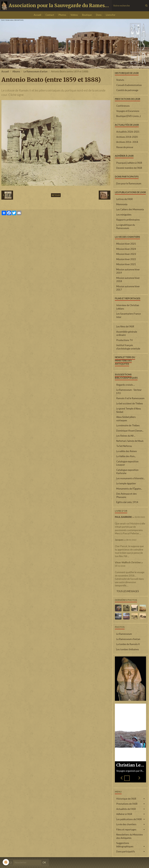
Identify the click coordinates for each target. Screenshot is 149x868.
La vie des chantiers (126, 824)
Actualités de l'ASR (126, 809)
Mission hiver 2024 (126, 249)
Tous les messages (128, 591)
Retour (56, 195)
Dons (99, 15)
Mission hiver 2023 (126, 254)
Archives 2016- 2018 (127, 142)
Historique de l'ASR (126, 799)
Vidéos (74, 15)
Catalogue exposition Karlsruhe (127, 472)
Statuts (120, 80)
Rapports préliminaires (128, 220)
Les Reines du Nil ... (126, 436)
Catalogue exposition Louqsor (127, 463)
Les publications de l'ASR (129, 819)
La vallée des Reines (127, 451)
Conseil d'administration (129, 85)
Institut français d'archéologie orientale (128, 347)
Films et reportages (126, 830)
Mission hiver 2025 (126, 244)
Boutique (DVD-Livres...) (128, 116)
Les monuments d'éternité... (130, 478)
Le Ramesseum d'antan (36, 72)
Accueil (37, 15)
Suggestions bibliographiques (125, 845)
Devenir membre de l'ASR (129, 168)
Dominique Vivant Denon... (130, 431)
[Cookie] (6, 862)
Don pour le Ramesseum (129, 184)
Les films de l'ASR (125, 327)
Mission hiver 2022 (126, 259)
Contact (50, 15)
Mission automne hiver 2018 (128, 280)
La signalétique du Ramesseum (126, 227)
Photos (62, 15)
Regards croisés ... (125, 385)
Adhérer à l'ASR (124, 814)
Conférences (123, 106)
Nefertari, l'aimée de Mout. (130, 441)
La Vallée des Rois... (126, 456)
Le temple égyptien (126, 483)
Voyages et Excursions (128, 111)
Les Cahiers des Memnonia (130, 209)
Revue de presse (125, 147)
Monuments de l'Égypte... (129, 489)
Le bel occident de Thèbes (130, 404)
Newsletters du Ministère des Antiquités (129, 836)
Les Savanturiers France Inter (128, 315)
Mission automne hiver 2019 (128, 271)
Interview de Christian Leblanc (128, 307)
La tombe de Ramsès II (128, 644)
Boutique (87, 15)
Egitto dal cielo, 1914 (127, 502)
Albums (16, 72)
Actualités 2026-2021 (128, 132)
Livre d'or (111, 15)
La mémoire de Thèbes (128, 425)
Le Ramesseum (124, 634)
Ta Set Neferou (124, 446)
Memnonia (122, 204)
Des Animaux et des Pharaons (126, 495)
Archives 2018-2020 (127, 137)
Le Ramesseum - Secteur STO (129, 392)
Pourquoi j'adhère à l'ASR (129, 163)
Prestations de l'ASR (127, 804)
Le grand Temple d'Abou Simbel (129, 410)
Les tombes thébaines (128, 649)
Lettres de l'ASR (124, 199)
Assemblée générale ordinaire (127, 333)
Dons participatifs (126, 852)
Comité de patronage (127, 90)
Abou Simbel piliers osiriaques (126, 419)
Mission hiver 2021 (126, 264)
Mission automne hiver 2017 (128, 288)
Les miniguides (124, 215)
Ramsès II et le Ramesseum (130, 398)
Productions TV (124, 340)
